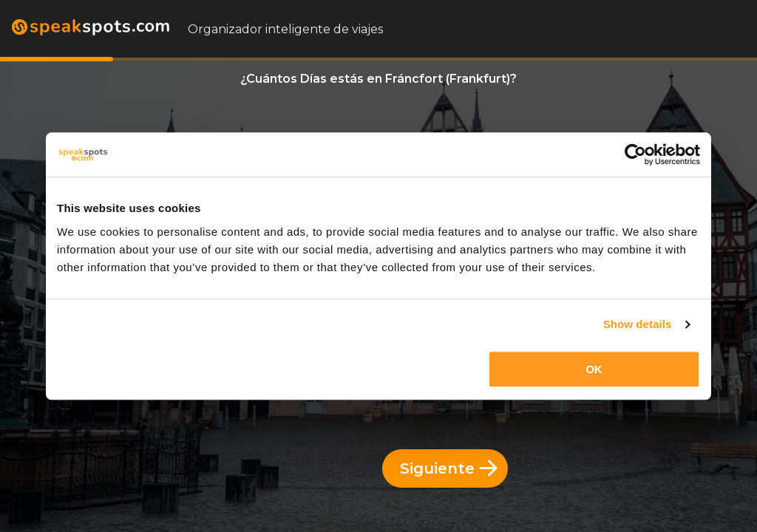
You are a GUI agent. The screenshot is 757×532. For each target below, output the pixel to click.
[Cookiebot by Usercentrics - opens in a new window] (635, 154)
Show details (638, 324)
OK (594, 369)
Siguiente (449, 468)
